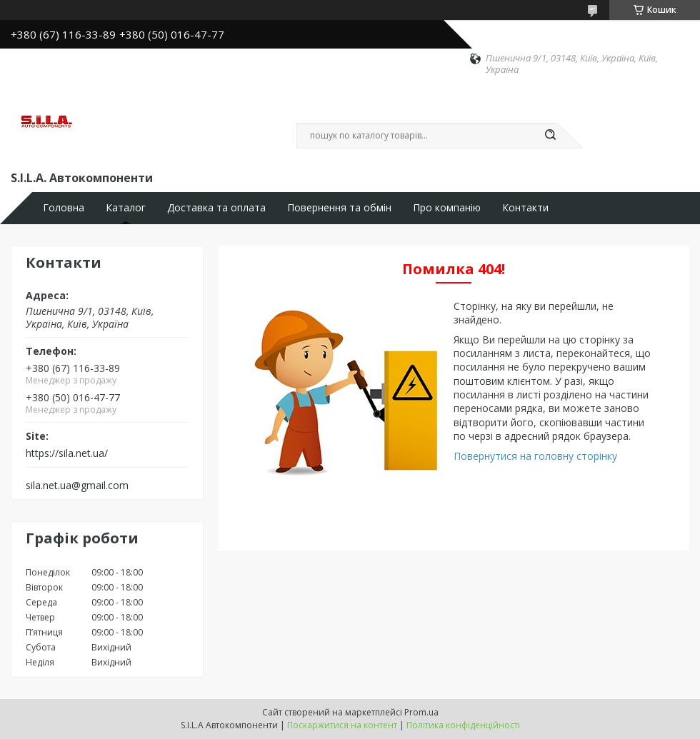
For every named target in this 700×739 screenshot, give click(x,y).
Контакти (525, 208)
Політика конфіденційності (463, 725)
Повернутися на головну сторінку (535, 456)
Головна (64, 208)
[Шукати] (550, 136)
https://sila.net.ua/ (67, 453)
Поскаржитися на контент (342, 725)
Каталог (126, 208)
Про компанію (447, 208)
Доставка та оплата (216, 208)
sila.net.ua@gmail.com (77, 486)
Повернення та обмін (339, 208)
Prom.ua (421, 712)
